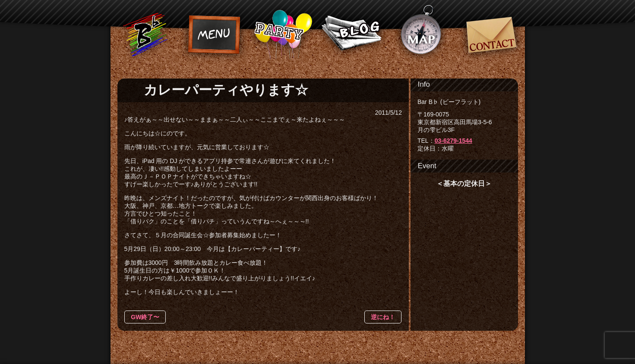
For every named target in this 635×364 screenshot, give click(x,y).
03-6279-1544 (453, 141)
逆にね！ (383, 317)
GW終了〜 (145, 317)
